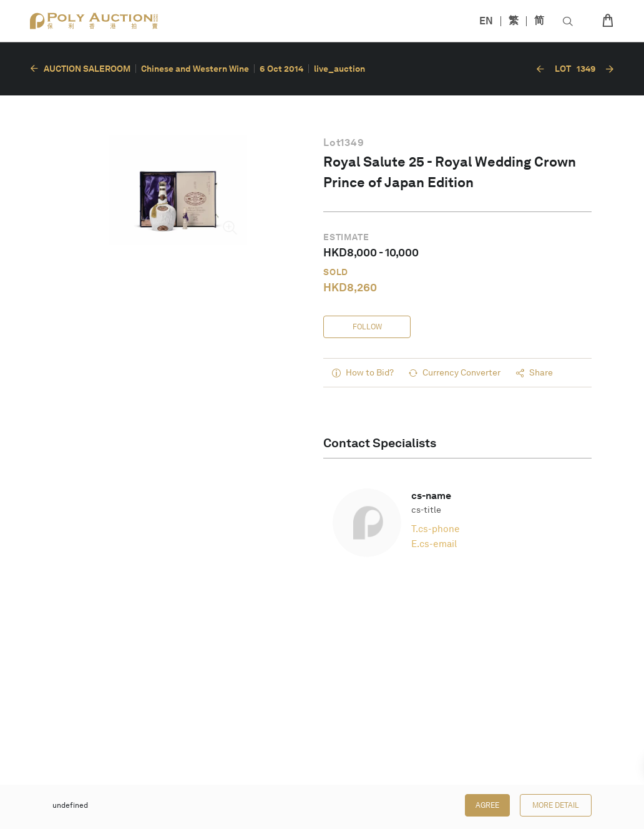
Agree (487, 805)
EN (486, 21)
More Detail (556, 805)
